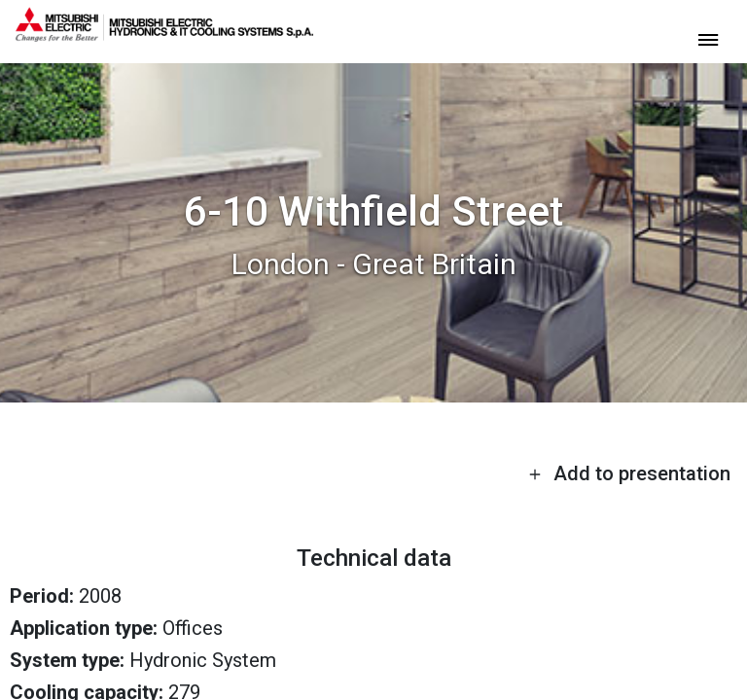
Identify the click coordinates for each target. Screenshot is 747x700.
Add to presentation (629, 473)
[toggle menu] (708, 38)
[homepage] (164, 34)
